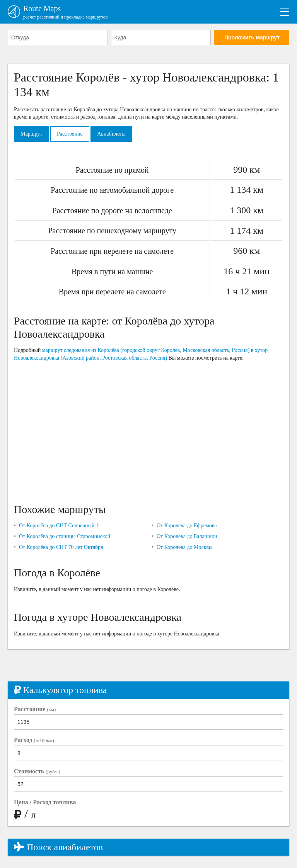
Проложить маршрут (252, 37)
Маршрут (31, 134)
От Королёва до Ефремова (187, 526)
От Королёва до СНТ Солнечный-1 (59, 526)
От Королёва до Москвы (185, 547)
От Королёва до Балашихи (187, 536)
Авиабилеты (111, 134)
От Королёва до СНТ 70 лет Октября (61, 547)
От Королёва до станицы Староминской (65, 536)
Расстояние (70, 134)
